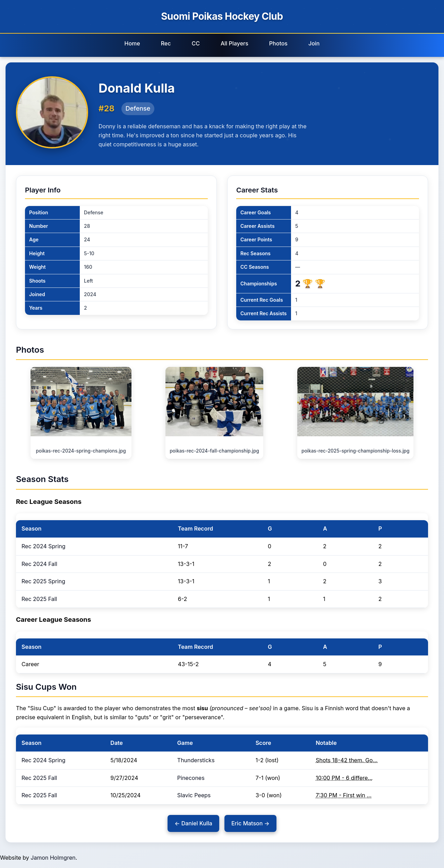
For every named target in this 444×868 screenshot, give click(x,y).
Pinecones (191, 778)
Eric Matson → (250, 823)
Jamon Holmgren (53, 858)
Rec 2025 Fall (39, 599)
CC (195, 43)
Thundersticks (196, 760)
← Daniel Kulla (193, 823)
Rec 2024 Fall (39, 564)
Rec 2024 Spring (44, 546)
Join (314, 43)
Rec (166, 43)
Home (132, 43)
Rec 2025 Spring (43, 581)
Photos (278, 43)
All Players (234, 43)
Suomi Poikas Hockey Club (222, 16)
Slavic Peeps (194, 795)
